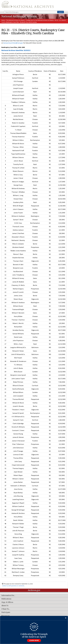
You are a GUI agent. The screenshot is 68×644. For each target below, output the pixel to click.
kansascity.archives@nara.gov (13, 43)
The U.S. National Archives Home (28, 5)
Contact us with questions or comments (13, 586)
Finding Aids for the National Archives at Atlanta (40, 20)
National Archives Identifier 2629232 (16, 50)
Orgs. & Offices (7, 602)
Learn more (34, 640)
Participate (6, 612)
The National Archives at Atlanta (15, 20)
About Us (5, 606)
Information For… (8, 595)
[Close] (66, 618)
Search (61, 12)
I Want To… (6, 609)
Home (3, 20)
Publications (6, 599)
